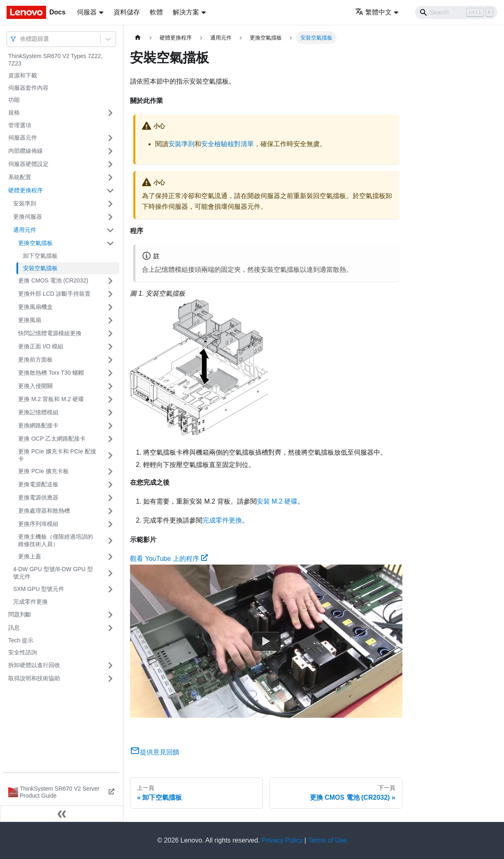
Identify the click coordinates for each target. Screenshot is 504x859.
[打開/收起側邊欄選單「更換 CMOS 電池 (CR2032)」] (110, 281)
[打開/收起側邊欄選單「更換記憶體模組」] (110, 413)
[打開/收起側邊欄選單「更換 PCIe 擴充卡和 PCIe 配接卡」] (110, 455)
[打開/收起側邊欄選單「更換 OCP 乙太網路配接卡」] (110, 439)
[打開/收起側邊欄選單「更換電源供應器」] (110, 498)
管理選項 (20, 125)
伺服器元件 (23, 138)
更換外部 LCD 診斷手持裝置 (54, 294)
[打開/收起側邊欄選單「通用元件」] (110, 230)
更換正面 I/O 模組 (41, 346)
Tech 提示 (21, 640)
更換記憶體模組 (38, 412)
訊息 (14, 628)
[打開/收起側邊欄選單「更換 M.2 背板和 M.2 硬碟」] (110, 399)
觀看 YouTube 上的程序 (169, 559)
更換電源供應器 (38, 497)
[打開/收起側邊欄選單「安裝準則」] (110, 204)
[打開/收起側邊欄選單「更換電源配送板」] (110, 485)
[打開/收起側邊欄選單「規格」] (110, 113)
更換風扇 (30, 320)
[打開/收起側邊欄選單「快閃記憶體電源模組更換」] (110, 334)
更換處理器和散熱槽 (44, 511)
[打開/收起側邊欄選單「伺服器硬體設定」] (110, 164)
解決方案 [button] (186, 12)
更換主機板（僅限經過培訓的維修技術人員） (56, 540)
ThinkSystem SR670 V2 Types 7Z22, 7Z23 (55, 60)
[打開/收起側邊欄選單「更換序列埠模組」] (110, 524)
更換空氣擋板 (35, 243)
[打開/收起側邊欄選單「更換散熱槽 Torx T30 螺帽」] (110, 373)
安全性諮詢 (23, 652)
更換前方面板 (35, 359)
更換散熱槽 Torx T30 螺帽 (51, 373)
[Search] (456, 12)
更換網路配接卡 (38, 425)
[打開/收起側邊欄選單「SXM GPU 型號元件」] (110, 589)
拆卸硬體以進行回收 (34, 665)
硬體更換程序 (26, 190)
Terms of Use (327, 840)
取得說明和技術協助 (34, 678)
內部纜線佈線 (26, 151)
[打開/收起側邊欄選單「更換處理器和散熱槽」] (110, 511)
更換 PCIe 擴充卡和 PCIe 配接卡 (57, 455)
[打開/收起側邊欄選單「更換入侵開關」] (110, 386)
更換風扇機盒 (35, 307)
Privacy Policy (282, 840)
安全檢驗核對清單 (228, 144)
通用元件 (25, 230)
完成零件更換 (30, 602)
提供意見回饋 (155, 752)
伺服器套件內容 (28, 88)
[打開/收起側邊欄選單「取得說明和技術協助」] (110, 679)
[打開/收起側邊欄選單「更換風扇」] (110, 320)
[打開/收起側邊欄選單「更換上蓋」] (110, 557)
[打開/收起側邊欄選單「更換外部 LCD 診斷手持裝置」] (110, 294)
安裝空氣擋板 (40, 268)
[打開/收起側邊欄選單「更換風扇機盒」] (110, 307)
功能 (14, 100)
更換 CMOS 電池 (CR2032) (53, 280)
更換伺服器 (28, 217)
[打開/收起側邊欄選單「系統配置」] (110, 177)
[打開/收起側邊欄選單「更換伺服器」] (110, 217)
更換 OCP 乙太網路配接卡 (52, 439)
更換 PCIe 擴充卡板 (43, 471)
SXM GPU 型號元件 (39, 589)
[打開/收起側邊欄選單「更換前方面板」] (110, 360)
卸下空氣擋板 (40, 256)
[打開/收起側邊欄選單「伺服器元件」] (110, 138)
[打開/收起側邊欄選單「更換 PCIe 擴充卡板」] (110, 472)
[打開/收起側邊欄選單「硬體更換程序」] (110, 191)
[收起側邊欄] (62, 814)
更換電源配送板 (38, 484)
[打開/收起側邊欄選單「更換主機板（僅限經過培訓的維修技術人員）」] (110, 540)
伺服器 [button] (87, 12)
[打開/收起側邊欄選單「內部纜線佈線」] (110, 151)
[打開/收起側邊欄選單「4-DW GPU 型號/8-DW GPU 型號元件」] (110, 573)
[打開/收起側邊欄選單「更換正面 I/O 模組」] (110, 347)
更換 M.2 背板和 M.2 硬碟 (51, 399)
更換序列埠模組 (38, 524)
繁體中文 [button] (373, 12)
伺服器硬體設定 (28, 164)
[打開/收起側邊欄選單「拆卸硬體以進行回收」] (110, 665)
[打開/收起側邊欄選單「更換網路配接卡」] (110, 426)
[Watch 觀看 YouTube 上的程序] (266, 641)
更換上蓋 (30, 556)
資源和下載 (23, 75)
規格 (14, 112)
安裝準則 (25, 203)
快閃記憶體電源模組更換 (50, 333)
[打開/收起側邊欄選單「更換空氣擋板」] (110, 243)
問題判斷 (20, 614)
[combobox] (21, 39)
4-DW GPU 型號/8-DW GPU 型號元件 (53, 573)
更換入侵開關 (35, 386)
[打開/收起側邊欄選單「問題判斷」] (110, 615)
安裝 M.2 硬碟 (277, 501)
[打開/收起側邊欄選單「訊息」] (110, 628)
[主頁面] (138, 38)
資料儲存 (127, 12)
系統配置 (20, 177)
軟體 (156, 12)
